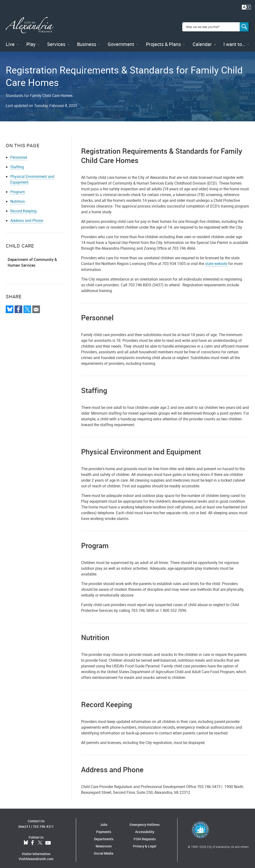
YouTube (48, 840)
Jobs (104, 821)
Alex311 (24, 823)
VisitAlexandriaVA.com (36, 855)
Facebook (33, 840)
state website (217, 260)
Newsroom (104, 843)
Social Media (104, 850)
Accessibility (145, 828)
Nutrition (18, 198)
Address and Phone (27, 217)
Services (56, 41)
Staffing (17, 163)
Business (87, 41)
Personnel (19, 154)
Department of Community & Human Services (32, 259)
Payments (104, 828)
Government (121, 41)
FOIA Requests (145, 835)
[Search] (244, 25)
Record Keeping (23, 207)
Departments (104, 835)
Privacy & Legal (145, 843)
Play (31, 41)
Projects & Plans (163, 41)
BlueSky (26, 840)
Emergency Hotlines (145, 821)
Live (10, 41)
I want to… (234, 41)
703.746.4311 (43, 823)
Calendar (202, 41)
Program (18, 188)
